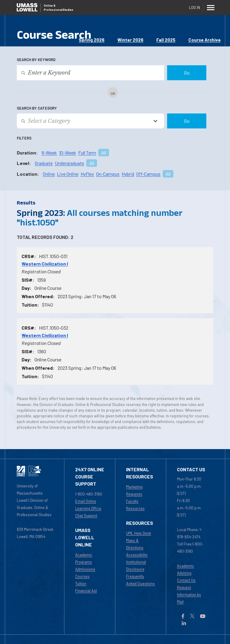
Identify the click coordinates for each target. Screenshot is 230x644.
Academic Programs (84, 558)
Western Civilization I (45, 264)
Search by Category (37, 108)
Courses (82, 576)
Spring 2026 (92, 40)
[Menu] (211, 7)
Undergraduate (69, 163)
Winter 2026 (130, 40)
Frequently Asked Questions (140, 580)
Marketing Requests (134, 490)
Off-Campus (148, 174)
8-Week (49, 153)
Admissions (85, 569)
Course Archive (205, 40)
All (104, 153)
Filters (24, 138)
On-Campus (108, 174)
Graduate (44, 163)
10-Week (68, 153)
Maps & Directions (135, 544)
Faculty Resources (135, 505)
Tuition (81, 584)
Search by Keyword (36, 60)
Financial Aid (86, 591)
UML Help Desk (139, 533)
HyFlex (87, 174)
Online (49, 174)
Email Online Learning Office (88, 505)
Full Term (87, 153)
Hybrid (128, 174)
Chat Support (86, 516)
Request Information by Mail (189, 595)
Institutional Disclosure (136, 566)
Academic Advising (186, 569)
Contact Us (186, 580)
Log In (195, 7)
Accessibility (137, 555)
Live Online (68, 174)
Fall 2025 (166, 40)
